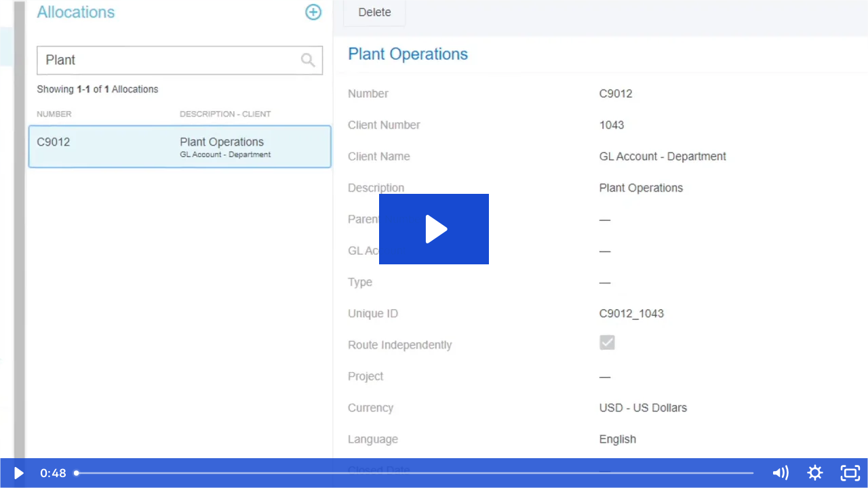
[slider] (415, 473)
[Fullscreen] (850, 473)
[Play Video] (18, 473)
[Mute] (780, 473)
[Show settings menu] (815, 473)
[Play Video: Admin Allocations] (434, 229)
